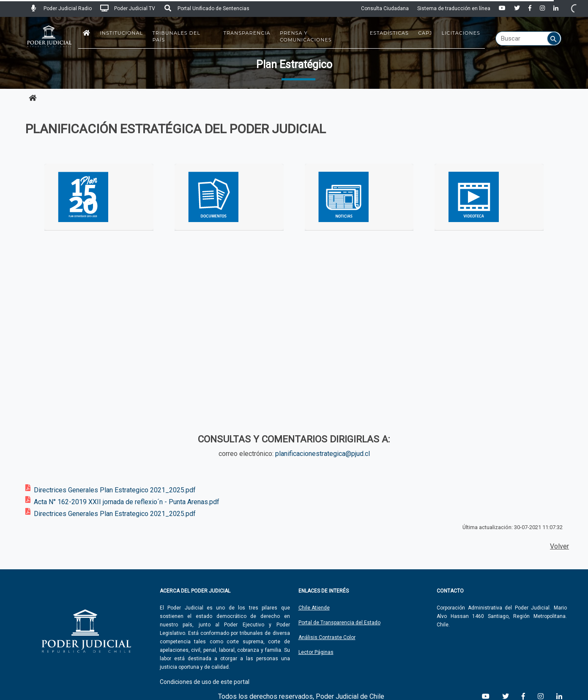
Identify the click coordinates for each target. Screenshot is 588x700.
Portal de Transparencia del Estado (339, 623)
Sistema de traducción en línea (454, 8)
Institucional (121, 33)
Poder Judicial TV (128, 8)
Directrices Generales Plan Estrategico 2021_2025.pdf (115, 490)
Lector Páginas (316, 652)
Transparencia (247, 33)
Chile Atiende (314, 608)
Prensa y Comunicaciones (306, 36)
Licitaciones (461, 33)
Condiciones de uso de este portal (205, 682)
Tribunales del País (176, 36)
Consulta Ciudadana (385, 8)
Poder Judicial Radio (61, 8)
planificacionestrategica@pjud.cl (323, 454)
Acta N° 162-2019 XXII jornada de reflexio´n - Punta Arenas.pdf (127, 502)
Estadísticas (389, 33)
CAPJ (425, 33)
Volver (559, 546)
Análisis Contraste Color (327, 637)
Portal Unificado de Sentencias (206, 8)
